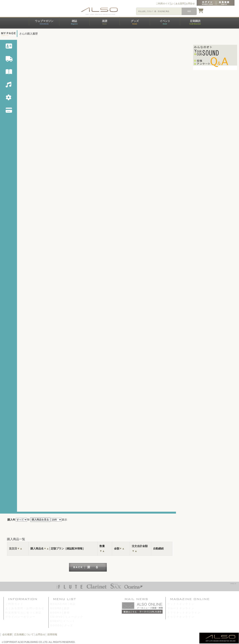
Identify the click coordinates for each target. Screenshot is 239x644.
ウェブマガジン (44, 22)
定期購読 (195, 22)
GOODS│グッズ (62, 625)
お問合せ (190, 4)
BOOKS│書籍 (60, 613)
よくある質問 (178, 4)
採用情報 (52, 634)
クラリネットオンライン (184, 613)
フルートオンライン (181, 608)
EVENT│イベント (63, 621)
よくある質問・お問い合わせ (25, 608)
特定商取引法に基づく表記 (23, 613)
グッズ (135, 22)
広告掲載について (24, 634)
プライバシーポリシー (20, 617)
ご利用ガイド (163, 4)
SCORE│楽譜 (60, 608)
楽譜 (105, 22)
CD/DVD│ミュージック (67, 617)
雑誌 (74, 22)
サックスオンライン (181, 604)
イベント (165, 22)
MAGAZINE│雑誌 (63, 604)
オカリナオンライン (181, 617)
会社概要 (7, 634)
